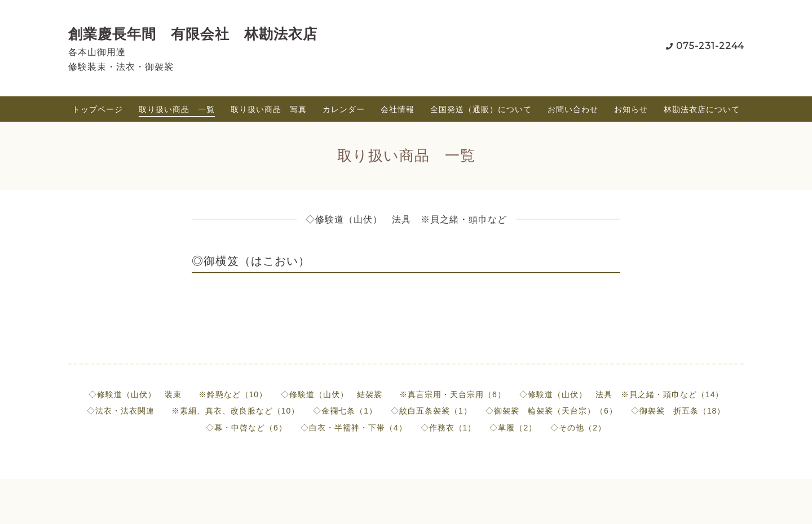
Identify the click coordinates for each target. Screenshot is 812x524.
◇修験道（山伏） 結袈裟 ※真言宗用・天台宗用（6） (393, 394)
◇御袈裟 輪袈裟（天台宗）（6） (551, 411)
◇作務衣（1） (449, 428)
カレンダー (344, 109)
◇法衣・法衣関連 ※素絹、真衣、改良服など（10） (193, 411)
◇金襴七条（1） (345, 411)
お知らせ (631, 109)
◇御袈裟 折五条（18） (678, 411)
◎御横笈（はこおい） (251, 261)
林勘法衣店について (702, 109)
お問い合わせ (573, 109)
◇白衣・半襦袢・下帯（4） (354, 428)
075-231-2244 (710, 46)
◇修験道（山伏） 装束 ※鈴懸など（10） (178, 394)
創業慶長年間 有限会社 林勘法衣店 (193, 34)
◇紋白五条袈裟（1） (431, 411)
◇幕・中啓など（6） (246, 428)
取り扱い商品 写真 (269, 109)
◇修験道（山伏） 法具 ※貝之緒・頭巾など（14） (622, 394)
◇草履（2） (513, 428)
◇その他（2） (578, 428)
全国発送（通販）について (481, 109)
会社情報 (398, 109)
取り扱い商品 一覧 (177, 109)
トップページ (98, 109)
